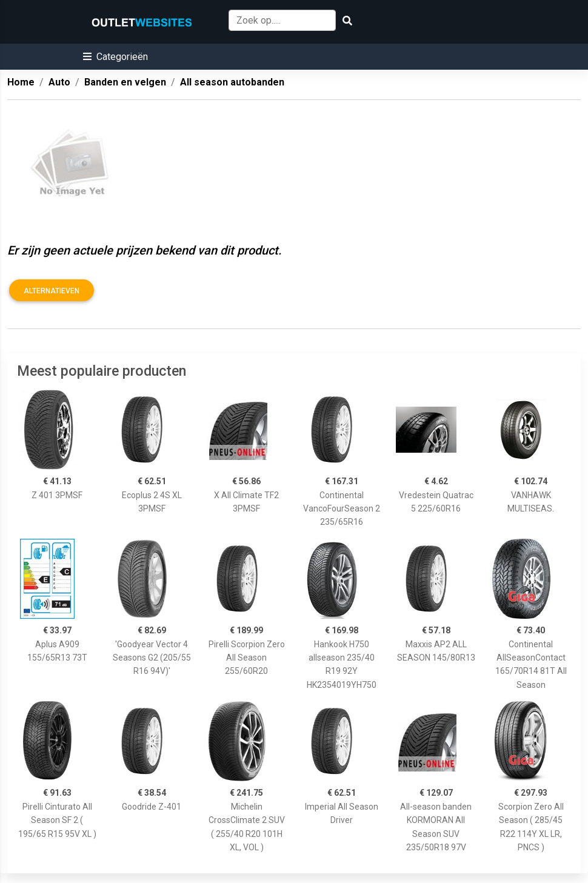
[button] (115, 57)
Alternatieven (52, 291)
